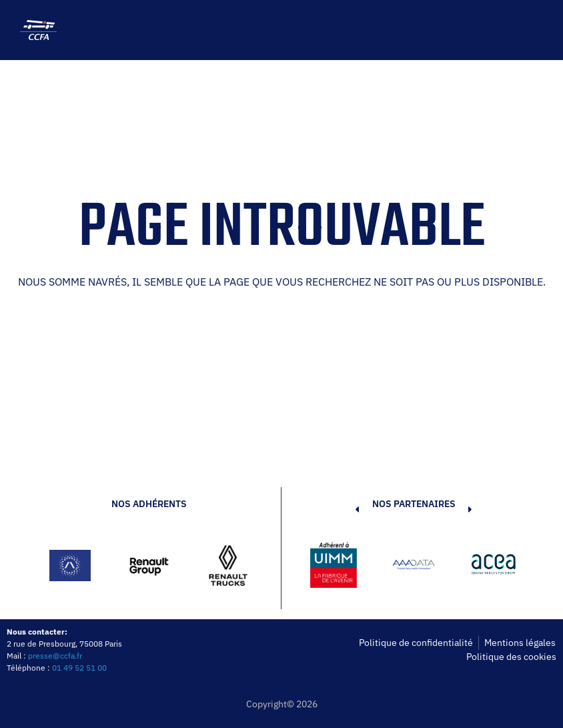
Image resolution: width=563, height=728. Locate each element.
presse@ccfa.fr (55, 656)
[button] (337, 567)
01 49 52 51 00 (79, 668)
